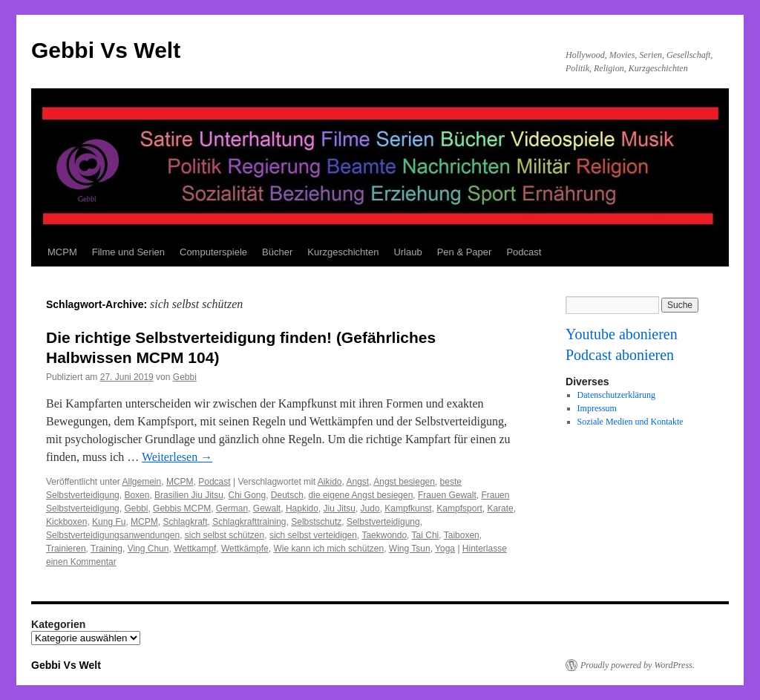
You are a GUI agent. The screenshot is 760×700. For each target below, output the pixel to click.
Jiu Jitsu (340, 508)
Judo (370, 508)
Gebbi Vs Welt (106, 50)
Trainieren (66, 549)
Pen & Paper (465, 252)
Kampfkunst (408, 508)
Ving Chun (148, 549)
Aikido (330, 482)
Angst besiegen (404, 482)
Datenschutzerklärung (616, 395)
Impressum (597, 408)
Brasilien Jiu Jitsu (189, 495)
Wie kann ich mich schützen (328, 549)
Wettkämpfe (245, 549)
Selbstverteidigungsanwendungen (113, 535)
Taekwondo (384, 535)
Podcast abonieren (620, 355)
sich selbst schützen (225, 535)
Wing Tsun (410, 549)
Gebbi (185, 377)
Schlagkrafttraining (249, 522)
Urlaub (407, 252)
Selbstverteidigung (383, 522)
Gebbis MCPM (182, 508)
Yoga (445, 549)
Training (107, 549)
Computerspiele (213, 252)
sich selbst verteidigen (313, 535)
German (232, 508)
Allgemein (142, 482)
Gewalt (267, 508)
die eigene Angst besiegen (361, 495)
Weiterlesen (177, 457)
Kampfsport (459, 508)
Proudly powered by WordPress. (638, 665)
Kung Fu (109, 522)
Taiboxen (462, 535)
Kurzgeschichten (343, 252)
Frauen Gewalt (447, 495)
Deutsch (287, 495)
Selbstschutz (316, 522)
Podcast (524, 252)
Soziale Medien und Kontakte (630, 422)
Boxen (137, 495)
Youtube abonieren (622, 334)
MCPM (62, 252)
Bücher (277, 252)
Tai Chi (426, 535)
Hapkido (302, 508)
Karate (500, 508)
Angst (358, 482)
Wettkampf (195, 549)
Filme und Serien (128, 252)
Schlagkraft (185, 522)
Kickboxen (66, 522)
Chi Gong (247, 495)
